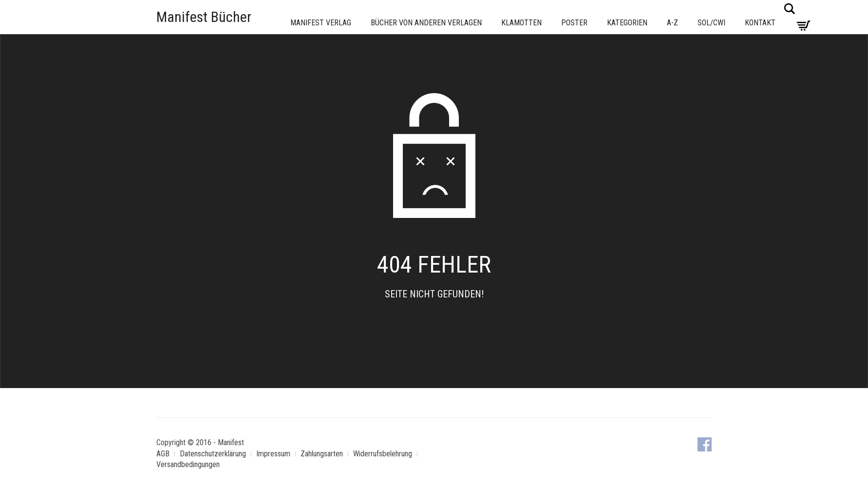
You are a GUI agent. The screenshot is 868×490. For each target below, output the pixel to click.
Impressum (273, 454)
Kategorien (627, 23)
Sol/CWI (711, 23)
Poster (574, 23)
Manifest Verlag (321, 23)
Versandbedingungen (188, 464)
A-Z (672, 23)
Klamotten (521, 23)
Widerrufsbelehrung (383, 454)
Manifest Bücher (204, 17)
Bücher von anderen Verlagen (426, 23)
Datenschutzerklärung (213, 454)
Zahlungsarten (322, 454)
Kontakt (760, 23)
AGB (163, 454)
